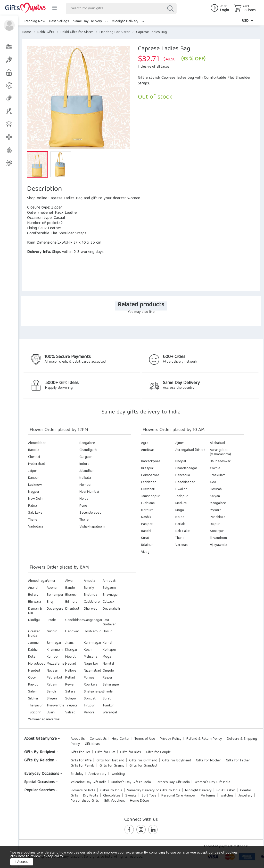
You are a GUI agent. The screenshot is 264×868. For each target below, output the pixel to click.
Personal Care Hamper (179, 796)
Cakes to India (111, 791)
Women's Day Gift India (212, 782)
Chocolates (112, 796)
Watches (227, 796)
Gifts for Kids (131, 752)
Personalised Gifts (85, 801)
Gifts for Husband (110, 761)
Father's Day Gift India (173, 782)
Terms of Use (145, 739)
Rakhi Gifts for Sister (77, 32)
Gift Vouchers (114, 801)
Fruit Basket (226, 791)
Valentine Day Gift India (89, 782)
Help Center (121, 739)
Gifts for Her (80, 752)
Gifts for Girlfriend (143, 761)
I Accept (22, 862)
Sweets (131, 796)
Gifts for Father (238, 761)
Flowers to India (83, 791)
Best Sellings (59, 21)
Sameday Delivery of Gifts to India (154, 791)
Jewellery (245, 796)
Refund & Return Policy (204, 739)
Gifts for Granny (112, 766)
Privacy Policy (171, 739)
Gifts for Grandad (143, 766)
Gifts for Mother (208, 761)
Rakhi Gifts (46, 32)
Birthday (77, 774)
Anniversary (97, 774)
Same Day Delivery (90, 21)
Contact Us (98, 739)
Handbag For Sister (115, 32)
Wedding (118, 774)
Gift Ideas (92, 744)
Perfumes (208, 796)
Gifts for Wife (81, 761)
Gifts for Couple (158, 752)
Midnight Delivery (128, 21)
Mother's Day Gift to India (131, 782)
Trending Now (35, 21)
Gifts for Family (83, 766)
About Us (78, 739)
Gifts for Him (105, 752)
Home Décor (140, 801)
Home (26, 32)
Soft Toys (149, 796)
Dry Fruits (91, 796)
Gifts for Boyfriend (177, 761)
